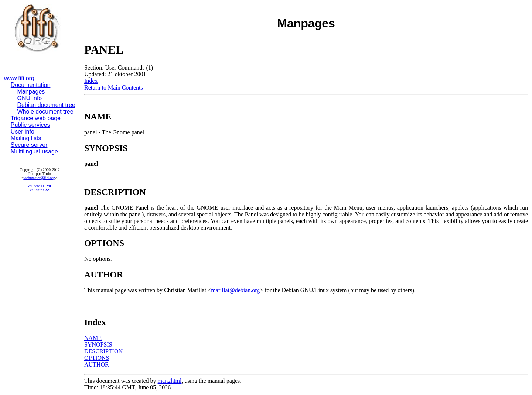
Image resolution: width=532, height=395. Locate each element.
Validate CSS (40, 190)
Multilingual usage (34, 151)
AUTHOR (97, 364)
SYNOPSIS (98, 345)
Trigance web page (36, 118)
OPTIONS (97, 358)
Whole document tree (45, 112)
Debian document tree (46, 105)
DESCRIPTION (103, 351)
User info (23, 131)
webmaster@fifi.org (39, 178)
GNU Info (30, 98)
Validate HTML (40, 186)
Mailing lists (26, 138)
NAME (93, 338)
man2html (170, 381)
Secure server (29, 145)
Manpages (31, 92)
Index (91, 81)
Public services (30, 125)
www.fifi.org (19, 78)
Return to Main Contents (114, 87)
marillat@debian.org (235, 290)
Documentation (31, 85)
